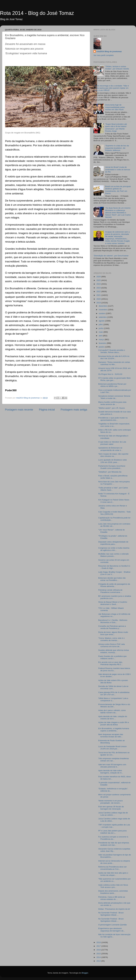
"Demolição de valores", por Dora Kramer (111, 256)
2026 (99, 277)
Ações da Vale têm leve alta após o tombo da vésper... (113, 874)
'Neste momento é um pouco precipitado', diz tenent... (110, 802)
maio (101, 332)
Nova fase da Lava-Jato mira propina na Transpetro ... (114, 483)
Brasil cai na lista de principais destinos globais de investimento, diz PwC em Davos (118, 190)
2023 (99, 288)
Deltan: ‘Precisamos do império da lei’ (114, 909)
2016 (99, 950)
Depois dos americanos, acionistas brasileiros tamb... (113, 892)
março (102, 339)
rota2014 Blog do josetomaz (109, 51)
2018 (99, 942)
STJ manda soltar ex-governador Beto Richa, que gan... (114, 379)
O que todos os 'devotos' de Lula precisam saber (112, 443)
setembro (103, 317)
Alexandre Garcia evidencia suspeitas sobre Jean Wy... (114, 850)
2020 (99, 299)
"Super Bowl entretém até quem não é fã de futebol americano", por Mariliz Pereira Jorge (116, 128)
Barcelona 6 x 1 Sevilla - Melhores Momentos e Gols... (113, 621)
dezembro (103, 306)
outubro (102, 313)
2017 (99, 946)
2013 (99, 961)
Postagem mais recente (19, 410)
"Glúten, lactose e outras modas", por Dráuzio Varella (117, 68)
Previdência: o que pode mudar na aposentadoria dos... (113, 419)
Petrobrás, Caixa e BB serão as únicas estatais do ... (112, 898)
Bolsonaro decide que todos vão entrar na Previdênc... (112, 579)
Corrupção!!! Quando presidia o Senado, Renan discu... (112, 351)
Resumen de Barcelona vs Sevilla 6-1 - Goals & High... (114, 567)
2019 (99, 303)
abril (101, 336)
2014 (99, 957)
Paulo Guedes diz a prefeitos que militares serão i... (112, 657)
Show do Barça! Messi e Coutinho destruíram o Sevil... (113, 603)
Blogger (85, 973)
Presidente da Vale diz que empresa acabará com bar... (114, 844)
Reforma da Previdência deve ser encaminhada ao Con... (112, 868)
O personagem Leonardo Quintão (113, 925)
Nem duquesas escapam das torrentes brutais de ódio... (111, 736)
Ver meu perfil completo (104, 55)
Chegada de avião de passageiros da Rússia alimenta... (114, 585)
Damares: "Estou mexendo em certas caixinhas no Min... (114, 363)
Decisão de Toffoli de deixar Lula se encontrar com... (113, 687)
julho (101, 324)
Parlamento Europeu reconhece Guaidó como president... (112, 467)
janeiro (102, 347)
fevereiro (103, 343)
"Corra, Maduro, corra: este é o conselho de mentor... (111, 639)
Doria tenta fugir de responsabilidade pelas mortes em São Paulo (115, 107)
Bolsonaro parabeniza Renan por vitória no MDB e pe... (112, 385)
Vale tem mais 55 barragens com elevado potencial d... (112, 766)
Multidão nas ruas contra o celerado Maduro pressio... (114, 555)
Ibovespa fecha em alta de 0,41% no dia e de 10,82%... (114, 357)
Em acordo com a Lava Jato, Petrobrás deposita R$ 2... (110, 663)
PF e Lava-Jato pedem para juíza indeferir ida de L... (112, 832)
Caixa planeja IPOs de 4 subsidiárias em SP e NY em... (114, 693)
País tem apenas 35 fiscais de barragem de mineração (111, 808)
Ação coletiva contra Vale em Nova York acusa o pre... (113, 886)
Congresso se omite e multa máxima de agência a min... (114, 549)
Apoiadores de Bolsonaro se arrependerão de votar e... (110, 449)
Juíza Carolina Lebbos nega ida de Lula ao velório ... (113, 814)
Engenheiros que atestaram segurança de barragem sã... (112, 930)
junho (101, 328)
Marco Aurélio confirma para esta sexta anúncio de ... (112, 403)
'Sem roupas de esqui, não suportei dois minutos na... (113, 455)
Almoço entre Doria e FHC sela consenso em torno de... (112, 645)
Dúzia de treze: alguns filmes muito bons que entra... (113, 633)
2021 (99, 295)
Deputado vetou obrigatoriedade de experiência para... (113, 543)
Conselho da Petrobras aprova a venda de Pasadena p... (112, 627)
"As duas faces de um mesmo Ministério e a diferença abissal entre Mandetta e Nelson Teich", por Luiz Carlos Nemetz (118, 213)
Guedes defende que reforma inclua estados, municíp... (114, 651)
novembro (103, 310)
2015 (99, 954)
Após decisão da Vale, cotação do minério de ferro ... (113, 718)
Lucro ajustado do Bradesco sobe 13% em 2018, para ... (113, 461)
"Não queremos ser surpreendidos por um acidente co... (114, 880)
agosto (102, 321)
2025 (99, 280)
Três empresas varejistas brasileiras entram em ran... (114, 760)
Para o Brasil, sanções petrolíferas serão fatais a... (113, 477)
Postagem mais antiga (74, 410)
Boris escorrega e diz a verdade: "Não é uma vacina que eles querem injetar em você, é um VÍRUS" (111, 88)
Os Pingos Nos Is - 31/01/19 (110, 374)
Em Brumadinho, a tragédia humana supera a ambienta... (114, 730)
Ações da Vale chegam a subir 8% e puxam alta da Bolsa (114, 723)
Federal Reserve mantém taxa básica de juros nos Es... (114, 669)
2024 (99, 284)
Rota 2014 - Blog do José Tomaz (37, 13)
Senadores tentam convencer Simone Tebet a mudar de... (114, 397)
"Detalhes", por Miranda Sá (110, 472)
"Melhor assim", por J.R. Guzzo (112, 408)
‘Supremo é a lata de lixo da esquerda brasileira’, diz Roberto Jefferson (117, 148)
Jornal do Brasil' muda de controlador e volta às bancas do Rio (118, 169)
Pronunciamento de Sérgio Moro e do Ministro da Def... (114, 706)
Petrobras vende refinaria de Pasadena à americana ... (110, 591)
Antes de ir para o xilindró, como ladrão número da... (112, 711)
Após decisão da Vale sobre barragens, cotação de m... (111, 772)
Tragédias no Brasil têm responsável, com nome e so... (114, 425)
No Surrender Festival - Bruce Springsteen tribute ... (111, 914)
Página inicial (47, 410)
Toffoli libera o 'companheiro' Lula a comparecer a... (113, 699)
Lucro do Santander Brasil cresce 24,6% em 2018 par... (112, 748)
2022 (99, 291)
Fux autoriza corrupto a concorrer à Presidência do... (113, 838)
